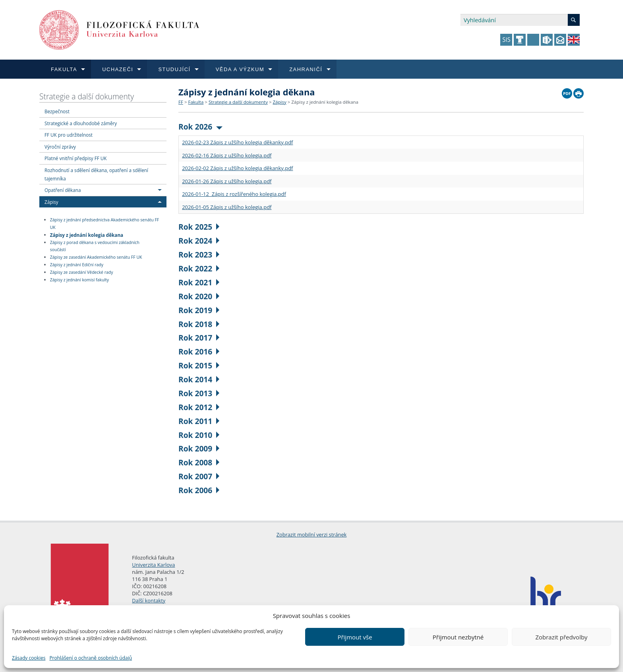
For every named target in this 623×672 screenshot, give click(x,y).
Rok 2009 (199, 448)
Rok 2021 (199, 282)
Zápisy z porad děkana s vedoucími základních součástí (95, 246)
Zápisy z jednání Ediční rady (77, 265)
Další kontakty (149, 600)
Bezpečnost (57, 111)
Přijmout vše (355, 637)
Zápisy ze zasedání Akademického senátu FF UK (96, 257)
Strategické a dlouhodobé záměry (81, 123)
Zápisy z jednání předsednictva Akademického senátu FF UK (105, 224)
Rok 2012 (199, 407)
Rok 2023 (199, 255)
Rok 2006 (199, 490)
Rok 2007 (199, 476)
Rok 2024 (199, 241)
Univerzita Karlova (153, 565)
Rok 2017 (199, 338)
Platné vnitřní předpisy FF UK (75, 158)
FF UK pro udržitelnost (69, 135)
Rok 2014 (199, 379)
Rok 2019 (199, 310)
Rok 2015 (199, 365)
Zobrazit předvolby (561, 637)
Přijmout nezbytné (458, 637)
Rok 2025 (199, 227)
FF (181, 102)
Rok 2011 (199, 421)
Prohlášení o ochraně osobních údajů (91, 658)
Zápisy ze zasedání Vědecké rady (82, 272)
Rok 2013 (199, 393)
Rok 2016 (199, 351)
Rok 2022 (199, 268)
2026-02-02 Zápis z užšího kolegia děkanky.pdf (237, 168)
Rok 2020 (199, 296)
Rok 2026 (200, 127)
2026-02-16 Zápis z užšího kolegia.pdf (227, 155)
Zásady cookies (29, 658)
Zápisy (51, 202)
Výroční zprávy (60, 147)
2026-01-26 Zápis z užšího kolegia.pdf (227, 181)
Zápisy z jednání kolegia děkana (87, 234)
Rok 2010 (199, 435)
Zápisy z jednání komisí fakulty (79, 280)
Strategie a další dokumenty (87, 96)
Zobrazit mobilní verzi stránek (312, 535)
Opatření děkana (63, 190)
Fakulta (196, 102)
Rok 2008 (199, 462)
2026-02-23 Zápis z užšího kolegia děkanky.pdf (237, 142)
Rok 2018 (199, 324)
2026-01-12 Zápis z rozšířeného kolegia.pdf (234, 194)
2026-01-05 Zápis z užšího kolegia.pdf (227, 207)
